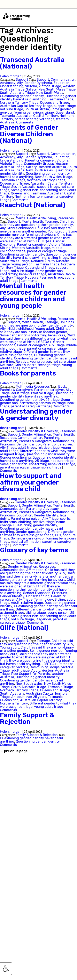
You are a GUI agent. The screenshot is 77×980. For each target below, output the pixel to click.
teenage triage (52, 277)
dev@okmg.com (12, 428)
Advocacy (8, 83)
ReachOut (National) (33, 205)
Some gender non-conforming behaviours (38, 233)
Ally (20, 83)
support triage (65, 106)
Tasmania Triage (61, 99)
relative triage (11, 352)
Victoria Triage (50, 86)
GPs (58, 535)
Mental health (32, 221)
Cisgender (43, 619)
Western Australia (52, 167)
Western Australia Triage (31, 248)
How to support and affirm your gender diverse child (31, 482)
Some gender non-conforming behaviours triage (36, 111)
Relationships (64, 441)
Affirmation (9, 441)
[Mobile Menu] (68, 17)
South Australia (37, 109)
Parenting (52, 438)
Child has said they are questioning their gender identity (37, 223)
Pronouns (7, 444)
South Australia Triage (17, 93)
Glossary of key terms (34, 550)
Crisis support (25, 365)
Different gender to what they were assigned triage (37, 533)
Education (61, 83)
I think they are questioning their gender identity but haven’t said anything (35, 590)
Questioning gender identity (22, 96)
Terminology (44, 599)
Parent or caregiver (40, 160)
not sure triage (11, 109)
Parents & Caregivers (16, 390)
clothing (25, 522)
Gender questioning (15, 457)
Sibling (5, 248)
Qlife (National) (24, 628)
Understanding (12, 86)
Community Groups (39, 164)
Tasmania (7, 116)
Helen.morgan (11, 76)
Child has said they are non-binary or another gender (35, 230)
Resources (66, 218)
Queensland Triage (55, 103)
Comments (25, 122)
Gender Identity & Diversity (37, 431)
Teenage (51, 221)
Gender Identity (29, 444)
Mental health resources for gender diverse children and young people (33, 296)
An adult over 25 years (29, 697)
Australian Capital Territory (37, 116)
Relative (37, 261)
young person (22, 264)
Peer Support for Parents (31, 674)
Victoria (31, 86)
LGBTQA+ (44, 241)
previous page (14, 751)
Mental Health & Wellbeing (36, 218)
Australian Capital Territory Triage (26, 106)
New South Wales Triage (57, 89)
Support (22, 80)
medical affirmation (26, 542)
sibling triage (58, 258)
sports (65, 519)
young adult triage (49, 707)
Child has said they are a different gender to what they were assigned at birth (36, 238)
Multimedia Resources (33, 387)
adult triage (20, 393)
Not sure (32, 277)
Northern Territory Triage (19, 103)
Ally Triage (57, 345)
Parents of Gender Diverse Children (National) (29, 134)
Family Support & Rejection (27, 718)
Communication (63, 80)
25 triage (53, 400)
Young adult (57, 231)
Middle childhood (21, 228)
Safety (31, 89)
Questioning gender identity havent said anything (38, 98)
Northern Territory (29, 197)
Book (62, 387)
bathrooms (8, 522)
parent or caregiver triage (35, 119)
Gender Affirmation (36, 434)
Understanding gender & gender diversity (36, 415)
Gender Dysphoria (38, 83)
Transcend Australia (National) (32, 63)
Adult (15, 603)
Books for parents (28, 373)
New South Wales (50, 93)
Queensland (65, 112)
